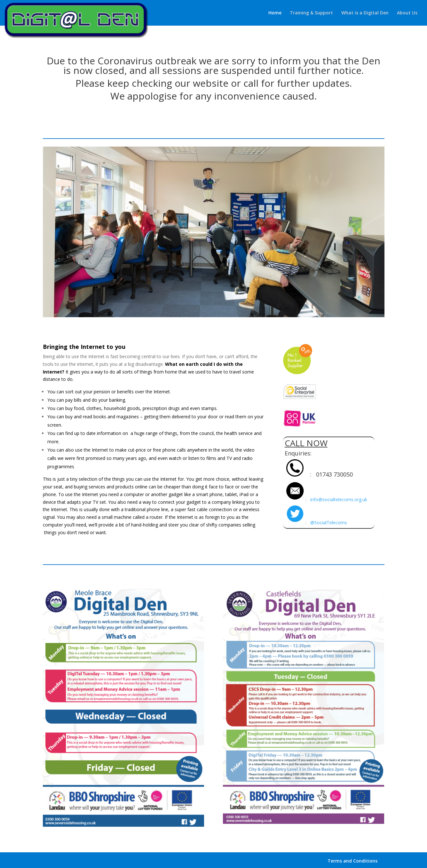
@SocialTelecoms (329, 522)
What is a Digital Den (365, 13)
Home (275, 13)
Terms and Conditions (352, 861)
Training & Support (311, 13)
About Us (407, 13)
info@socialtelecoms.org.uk (339, 499)
